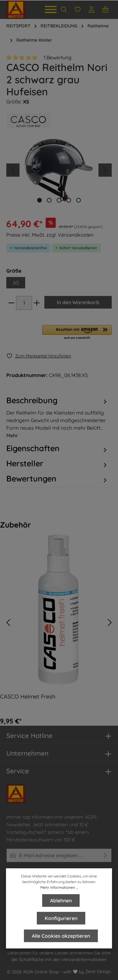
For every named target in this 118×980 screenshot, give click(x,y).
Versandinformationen (84, 959)
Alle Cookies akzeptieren (61, 936)
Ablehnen (61, 900)
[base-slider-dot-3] (59, 200)
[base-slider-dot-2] (49, 200)
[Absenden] (106, 855)
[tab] (57, 417)
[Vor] (110, 623)
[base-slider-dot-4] (69, 200)
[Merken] (39, 356)
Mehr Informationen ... (59, 887)
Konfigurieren (61, 918)
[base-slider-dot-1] (39, 200)
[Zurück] (8, 623)
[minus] (11, 303)
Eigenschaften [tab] (57, 448)
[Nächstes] (105, 170)
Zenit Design (98, 971)
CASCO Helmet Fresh (28, 697)
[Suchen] (64, 9)
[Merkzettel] (78, 9)
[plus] (37, 303)
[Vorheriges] (13, 170)
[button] (77, 333)
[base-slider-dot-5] (79, 200)
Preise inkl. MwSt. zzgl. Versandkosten (50, 235)
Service (18, 771)
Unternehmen (27, 753)
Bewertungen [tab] (57, 479)
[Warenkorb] (105, 9)
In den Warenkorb (78, 302)
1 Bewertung (58, 57)
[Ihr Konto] (92, 9)
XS (16, 283)
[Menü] (51, 9)
